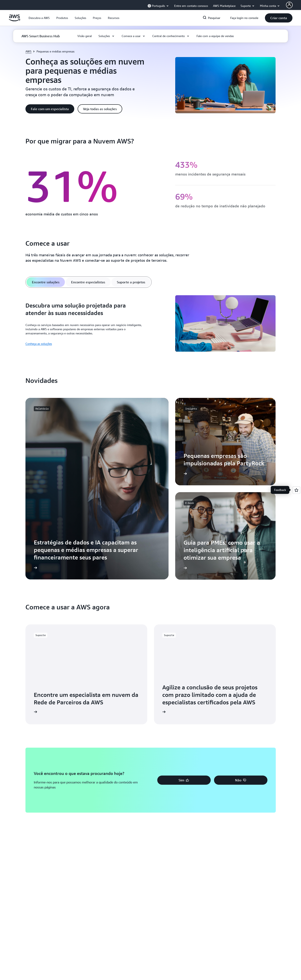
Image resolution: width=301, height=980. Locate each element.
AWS (28, 51)
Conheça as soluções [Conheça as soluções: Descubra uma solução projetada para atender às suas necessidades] (39, 344)
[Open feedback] (296, 490)
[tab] (46, 282)
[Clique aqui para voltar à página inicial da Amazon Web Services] (14, 20)
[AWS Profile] (289, 5)
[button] (39, 18)
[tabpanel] (151, 324)
